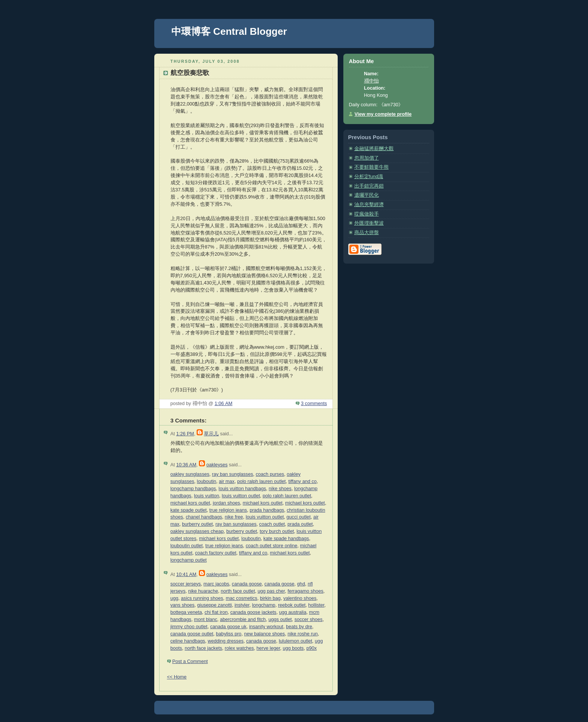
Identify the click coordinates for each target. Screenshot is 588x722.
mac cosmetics (241, 598)
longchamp (264, 605)
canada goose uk (228, 627)
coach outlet (272, 524)
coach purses (270, 474)
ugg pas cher (271, 591)
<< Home (177, 677)
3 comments (314, 404)
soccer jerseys (186, 584)
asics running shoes (202, 598)
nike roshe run (303, 634)
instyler (242, 605)
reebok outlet (292, 605)
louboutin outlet (187, 546)
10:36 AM (186, 465)
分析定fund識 (369, 177)
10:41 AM (186, 574)
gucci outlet (299, 517)
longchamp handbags (193, 489)
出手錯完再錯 (369, 186)
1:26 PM (185, 434)
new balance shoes (264, 634)
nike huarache (203, 591)
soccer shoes (309, 620)
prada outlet (300, 524)
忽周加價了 (367, 158)
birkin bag (270, 598)
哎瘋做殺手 (367, 214)
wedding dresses (226, 641)
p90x (311, 648)
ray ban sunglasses (233, 474)
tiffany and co (302, 481)
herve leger (268, 648)
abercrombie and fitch (243, 620)
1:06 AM (224, 404)
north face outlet (238, 591)
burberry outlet (197, 524)
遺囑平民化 (367, 195)
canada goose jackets (253, 612)
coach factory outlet (216, 553)
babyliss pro (229, 634)
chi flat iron (216, 612)
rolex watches (239, 648)
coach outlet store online (272, 546)
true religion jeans (228, 510)
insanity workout (266, 627)
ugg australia (293, 612)
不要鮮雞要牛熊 (372, 167)
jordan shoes (227, 503)
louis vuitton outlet (241, 496)
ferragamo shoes (305, 591)
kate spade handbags (286, 539)
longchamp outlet (189, 560)
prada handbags (267, 510)
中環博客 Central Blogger (229, 31)
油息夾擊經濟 (369, 205)
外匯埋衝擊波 (369, 223)
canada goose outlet (192, 634)
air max (227, 481)
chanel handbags (204, 517)
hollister (316, 605)
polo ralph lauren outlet (261, 481)
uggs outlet (280, 620)
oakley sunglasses (190, 474)
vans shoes (183, 605)
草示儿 (211, 434)
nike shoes (280, 489)
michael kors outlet (190, 503)
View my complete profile (383, 114)
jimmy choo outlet (189, 627)
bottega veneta (186, 612)
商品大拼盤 (367, 233)
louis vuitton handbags (242, 489)
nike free (234, 517)
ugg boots (293, 648)
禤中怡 (372, 81)
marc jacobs (216, 584)
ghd (301, 584)
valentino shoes (300, 598)
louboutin (207, 481)
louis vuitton (207, 496)
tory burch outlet (277, 531)
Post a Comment (190, 661)
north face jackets (203, 648)
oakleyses (217, 465)
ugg (175, 598)
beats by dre (299, 627)
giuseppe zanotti (214, 605)
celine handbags (188, 641)
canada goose (247, 584)
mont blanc (206, 620)
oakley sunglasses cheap (197, 531)
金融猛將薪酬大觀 (374, 149)
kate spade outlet (189, 510)
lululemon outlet (295, 641)
